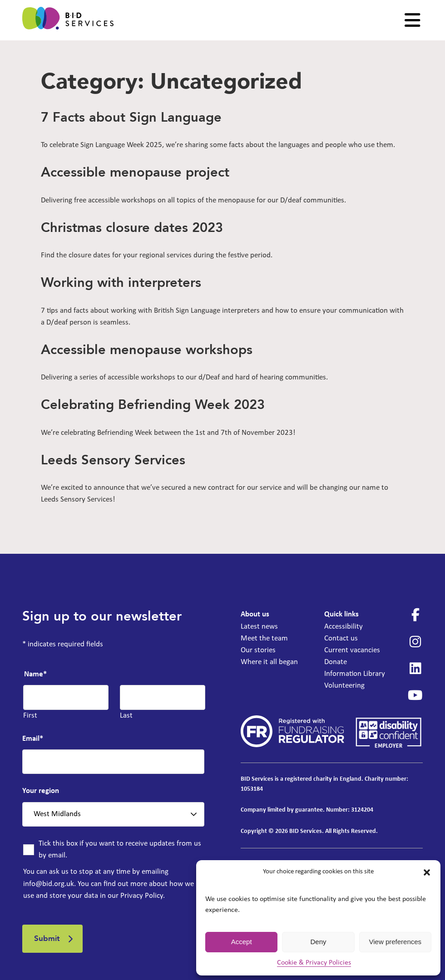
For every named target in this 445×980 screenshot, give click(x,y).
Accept (242, 942)
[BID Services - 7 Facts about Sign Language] (68, 20)
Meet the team (264, 638)
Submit (47, 938)
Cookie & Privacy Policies (314, 963)
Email (33, 739)
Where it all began (269, 662)
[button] (427, 872)
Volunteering (344, 686)
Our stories (258, 650)
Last (126, 716)
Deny (318, 942)
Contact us (341, 638)
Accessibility (344, 627)
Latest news (259, 627)
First (30, 716)
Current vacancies (352, 650)
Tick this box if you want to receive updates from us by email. (120, 849)
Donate (336, 662)
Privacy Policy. (143, 896)
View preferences (396, 942)
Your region (41, 791)
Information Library (355, 674)
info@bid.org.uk (49, 884)
